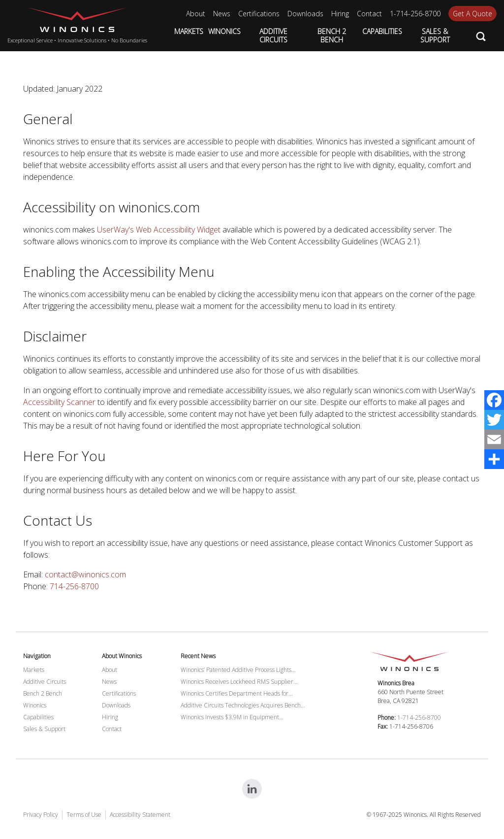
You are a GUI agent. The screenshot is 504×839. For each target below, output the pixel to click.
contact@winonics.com (85, 574)
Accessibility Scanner (59, 402)
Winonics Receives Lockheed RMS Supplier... (239, 682)
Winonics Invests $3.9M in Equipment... (232, 717)
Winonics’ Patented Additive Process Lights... (238, 670)
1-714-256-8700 (419, 718)
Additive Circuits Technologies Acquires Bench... (243, 705)
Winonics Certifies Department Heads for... (237, 693)
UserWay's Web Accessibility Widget (159, 230)
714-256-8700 (74, 586)
